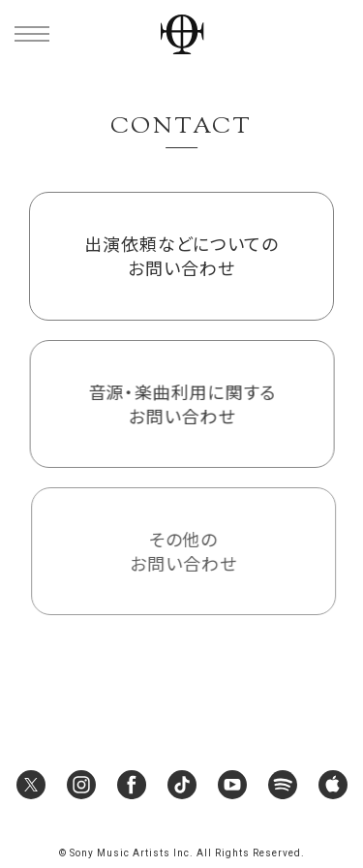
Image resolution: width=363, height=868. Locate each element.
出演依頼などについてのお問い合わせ (181, 255)
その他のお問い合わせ (184, 551)
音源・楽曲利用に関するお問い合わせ (182, 403)
